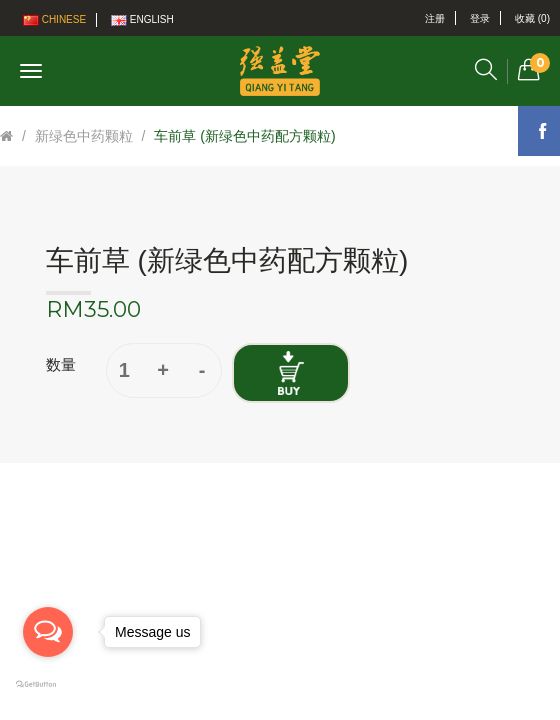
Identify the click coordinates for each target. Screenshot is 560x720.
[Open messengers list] (48, 632)
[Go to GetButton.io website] (48, 685)
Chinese (54, 20)
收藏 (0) (532, 18)
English (142, 20)
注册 (435, 18)
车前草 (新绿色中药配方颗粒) (244, 136)
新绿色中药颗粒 (84, 136)
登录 (480, 18)
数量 (61, 364)
